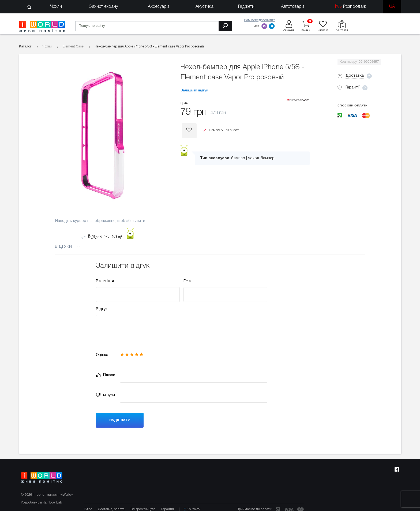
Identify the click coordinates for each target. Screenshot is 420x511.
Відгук (102, 309)
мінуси (105, 395)
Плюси (106, 375)
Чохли (56, 7)
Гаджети (246, 7)
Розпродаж (351, 6)
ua (392, 7)
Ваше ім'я (105, 281)
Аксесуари (158, 7)
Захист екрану (103, 7)
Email (188, 281)
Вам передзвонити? (259, 20)
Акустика (205, 7)
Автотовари (292, 7)
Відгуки (71, 247)
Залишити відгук (194, 91)
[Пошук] (225, 26)
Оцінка (102, 355)
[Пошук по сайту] (154, 26)
